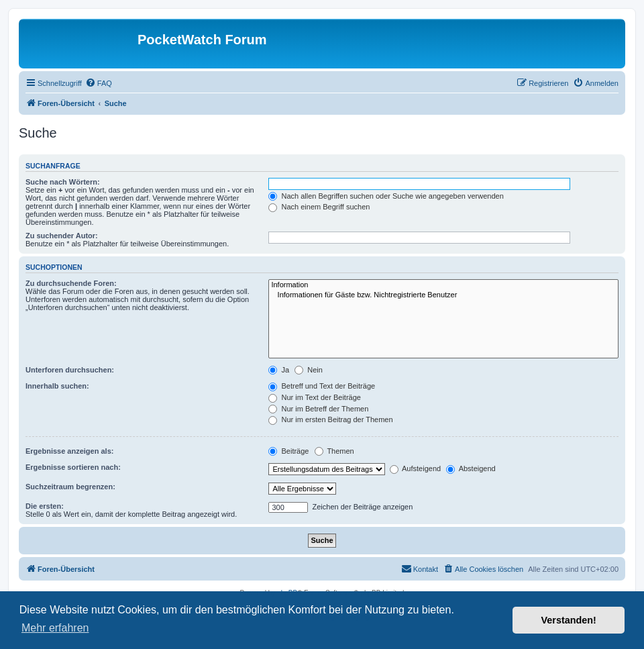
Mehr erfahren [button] (55, 628)
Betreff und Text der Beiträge (322, 386)
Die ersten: (45, 506)
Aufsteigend (416, 468)
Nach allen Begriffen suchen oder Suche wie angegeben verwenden (386, 196)
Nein (309, 370)
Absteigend (471, 468)
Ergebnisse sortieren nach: (73, 467)
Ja (279, 370)
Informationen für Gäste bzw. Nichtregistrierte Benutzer (443, 295)
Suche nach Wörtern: (63, 182)
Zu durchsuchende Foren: (71, 283)
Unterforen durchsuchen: (70, 370)
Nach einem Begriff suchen (319, 207)
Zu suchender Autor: (62, 236)
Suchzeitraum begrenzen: (70, 487)
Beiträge (288, 451)
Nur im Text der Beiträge (314, 397)
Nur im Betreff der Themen (318, 409)
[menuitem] (99, 83)
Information (443, 285)
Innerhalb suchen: (57, 386)
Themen (334, 451)
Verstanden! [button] (569, 620)
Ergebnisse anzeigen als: (69, 451)
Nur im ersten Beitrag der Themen (330, 419)
